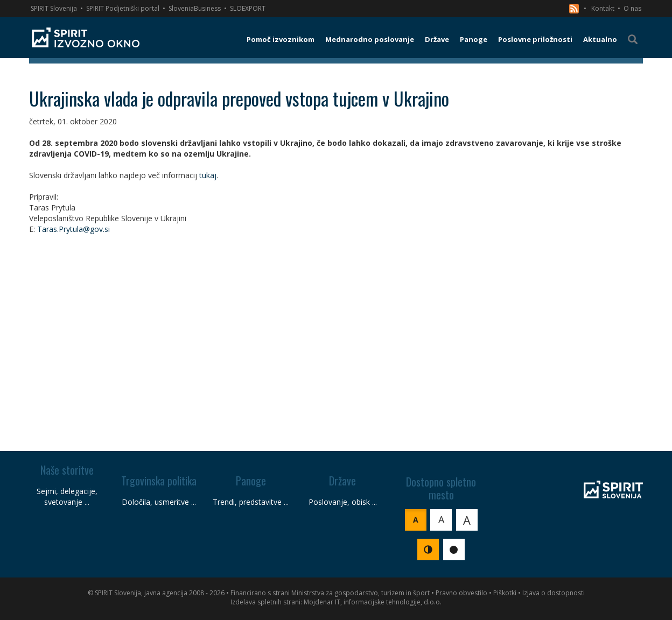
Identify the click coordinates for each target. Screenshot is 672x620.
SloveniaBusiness (195, 8)
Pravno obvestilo (461, 593)
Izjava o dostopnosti (554, 593)
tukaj (208, 175)
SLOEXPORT (248, 8)
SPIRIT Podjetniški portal (123, 8)
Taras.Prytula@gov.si (73, 229)
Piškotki (505, 593)
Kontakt (603, 8)
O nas (632, 8)
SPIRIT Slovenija (54, 8)
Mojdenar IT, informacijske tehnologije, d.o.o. (373, 602)
